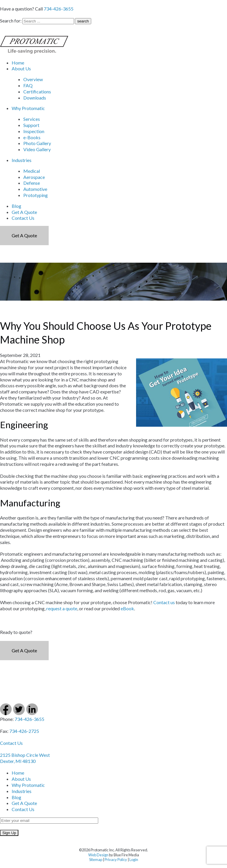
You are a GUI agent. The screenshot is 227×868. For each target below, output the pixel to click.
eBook (127, 608)
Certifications (37, 91)
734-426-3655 (59, 9)
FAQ (28, 85)
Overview (33, 79)
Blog (16, 206)
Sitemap (96, 860)
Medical (32, 171)
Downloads (35, 98)
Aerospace (34, 177)
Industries (22, 160)
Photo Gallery (37, 143)
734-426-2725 (24, 731)
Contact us (164, 602)
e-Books (32, 137)
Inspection (34, 131)
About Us (21, 68)
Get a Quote (24, 235)
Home (18, 63)
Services (32, 119)
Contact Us (23, 218)
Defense (32, 183)
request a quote (62, 608)
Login (134, 860)
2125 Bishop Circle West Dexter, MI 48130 (25, 758)
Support (31, 125)
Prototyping (36, 195)
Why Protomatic (28, 108)
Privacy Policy (116, 860)
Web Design (98, 855)
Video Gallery (37, 149)
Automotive (35, 189)
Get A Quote (24, 212)
